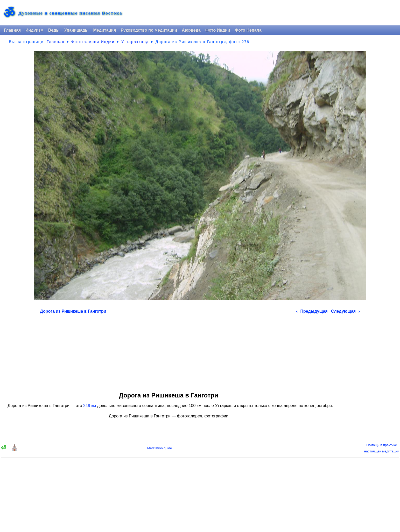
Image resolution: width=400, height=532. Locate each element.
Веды (54, 30)
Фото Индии (218, 30)
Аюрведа (191, 30)
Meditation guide (160, 448)
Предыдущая (312, 311)
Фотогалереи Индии (93, 42)
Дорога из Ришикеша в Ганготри (73, 311)
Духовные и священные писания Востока (70, 13)
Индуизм (34, 30)
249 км (90, 406)
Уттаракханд (135, 42)
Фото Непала (248, 30)
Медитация (104, 30)
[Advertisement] (200, 351)
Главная (12, 30)
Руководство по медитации (149, 30)
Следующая (346, 311)
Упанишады (76, 30)
